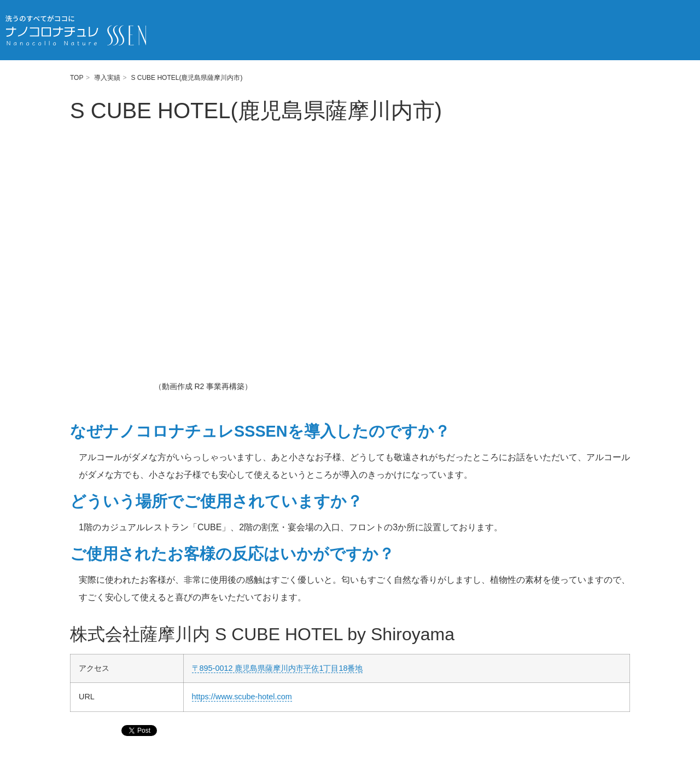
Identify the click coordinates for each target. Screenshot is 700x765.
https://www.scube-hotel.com (242, 697)
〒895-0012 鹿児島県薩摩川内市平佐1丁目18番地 (278, 668)
